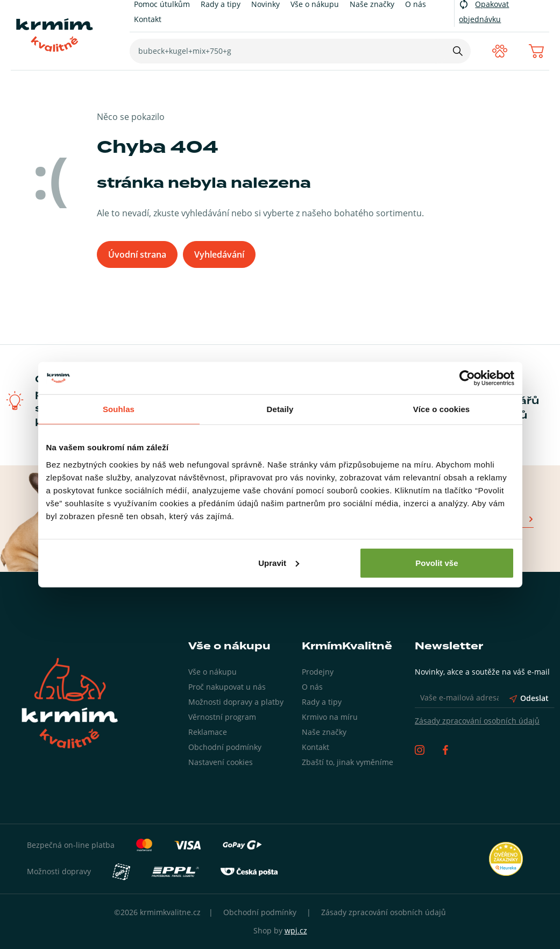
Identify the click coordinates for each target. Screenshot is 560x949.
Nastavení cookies (221, 762)
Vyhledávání (219, 254)
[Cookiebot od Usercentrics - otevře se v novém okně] (467, 378)
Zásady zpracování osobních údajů (477, 721)
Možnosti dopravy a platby (236, 702)
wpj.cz (296, 930)
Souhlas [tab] (119, 409)
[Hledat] (458, 51)
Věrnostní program (222, 717)
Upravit (279, 562)
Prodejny (318, 672)
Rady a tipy (322, 702)
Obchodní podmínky (225, 747)
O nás (312, 687)
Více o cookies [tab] (442, 409)
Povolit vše (437, 562)
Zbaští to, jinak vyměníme (348, 762)
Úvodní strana (137, 254)
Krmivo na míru (330, 717)
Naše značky (324, 732)
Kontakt (148, 19)
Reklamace (208, 732)
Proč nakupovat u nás (227, 687)
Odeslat (529, 698)
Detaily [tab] (280, 409)
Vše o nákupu (212, 672)
